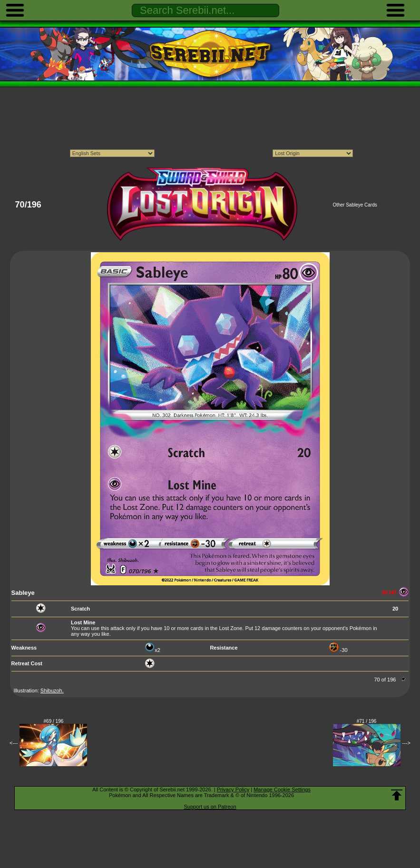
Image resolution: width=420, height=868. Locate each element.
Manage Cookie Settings (282, 789)
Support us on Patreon (210, 807)
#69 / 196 (54, 721)
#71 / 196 (367, 721)
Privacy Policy (233, 789)
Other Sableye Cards (355, 205)
